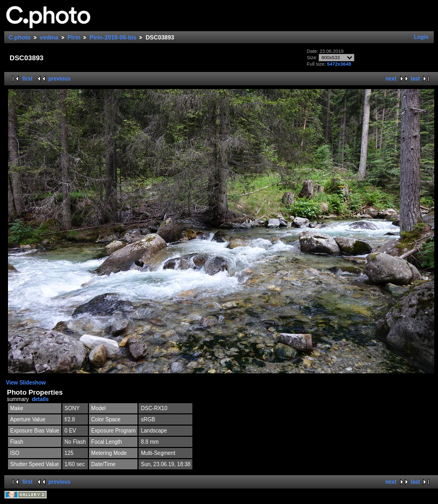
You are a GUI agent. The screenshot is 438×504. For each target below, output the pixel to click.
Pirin (74, 37)
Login (421, 37)
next (391, 79)
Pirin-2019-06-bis (113, 37)
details (40, 399)
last (415, 79)
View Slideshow (26, 383)
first (27, 79)
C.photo (20, 37)
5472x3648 (339, 64)
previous (60, 79)
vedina (49, 37)
